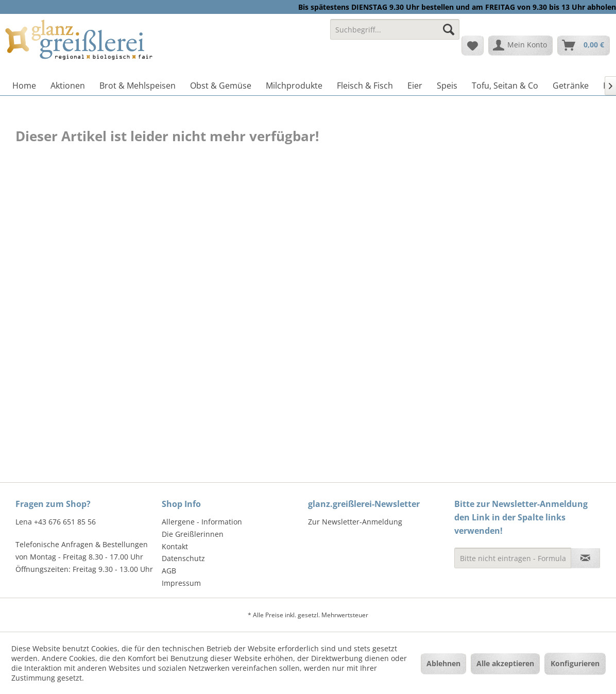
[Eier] (415, 86)
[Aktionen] (68, 86)
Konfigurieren (575, 663)
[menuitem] (395, 34)
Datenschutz (183, 558)
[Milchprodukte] (294, 86)
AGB (169, 571)
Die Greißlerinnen (193, 534)
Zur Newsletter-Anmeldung (355, 522)
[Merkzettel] (473, 45)
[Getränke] (571, 86)
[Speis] (447, 86)
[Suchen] (449, 29)
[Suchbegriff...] (395, 29)
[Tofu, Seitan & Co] (505, 86)
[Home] (24, 86)
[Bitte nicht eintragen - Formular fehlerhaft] (513, 558)
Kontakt (175, 546)
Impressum (181, 583)
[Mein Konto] (520, 45)
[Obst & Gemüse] (221, 86)
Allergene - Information (202, 522)
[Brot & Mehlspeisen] (138, 86)
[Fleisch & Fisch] (365, 86)
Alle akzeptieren (505, 663)
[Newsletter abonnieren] (585, 558)
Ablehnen (443, 663)
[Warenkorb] (584, 45)
